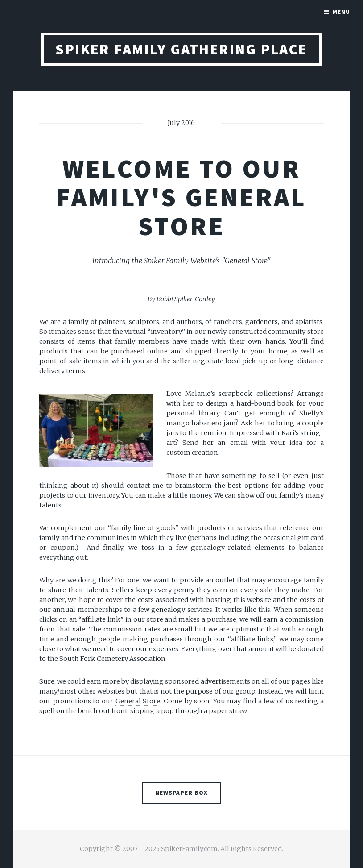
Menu (341, 12)
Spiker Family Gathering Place (181, 49)
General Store (138, 701)
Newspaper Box (182, 793)
